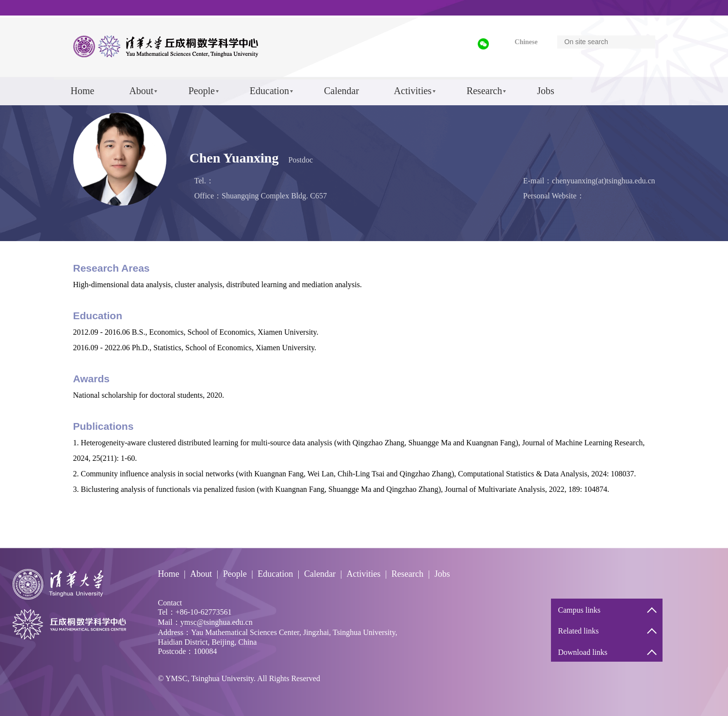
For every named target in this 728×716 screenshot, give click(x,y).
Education (269, 91)
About (141, 91)
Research (484, 91)
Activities (413, 91)
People (201, 91)
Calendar (341, 91)
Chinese (526, 42)
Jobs (546, 91)
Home (83, 91)
